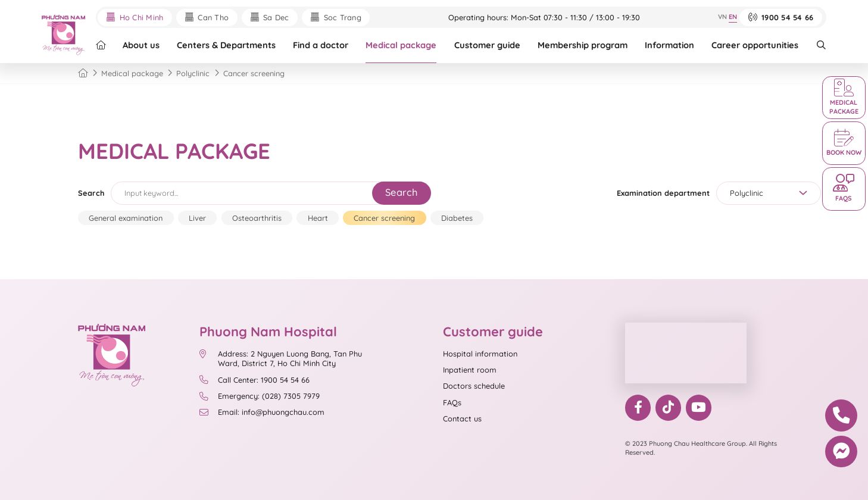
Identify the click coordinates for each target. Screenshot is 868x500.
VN (722, 17)
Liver (197, 218)
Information (669, 45)
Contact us (462, 418)
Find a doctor (321, 45)
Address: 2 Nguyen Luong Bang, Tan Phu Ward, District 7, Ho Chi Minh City (281, 359)
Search (91, 193)
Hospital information (480, 354)
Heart (318, 218)
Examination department (663, 193)
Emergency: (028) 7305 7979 (260, 396)
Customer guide (487, 45)
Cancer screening (384, 218)
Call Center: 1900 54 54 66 (255, 380)
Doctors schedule (474, 386)
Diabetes (457, 218)
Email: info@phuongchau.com (262, 412)
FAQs (452, 402)
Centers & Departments (226, 45)
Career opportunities (755, 45)
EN (733, 17)
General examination (126, 218)
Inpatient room (470, 370)
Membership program (583, 45)
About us (141, 45)
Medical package (401, 45)
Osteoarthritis (257, 218)
